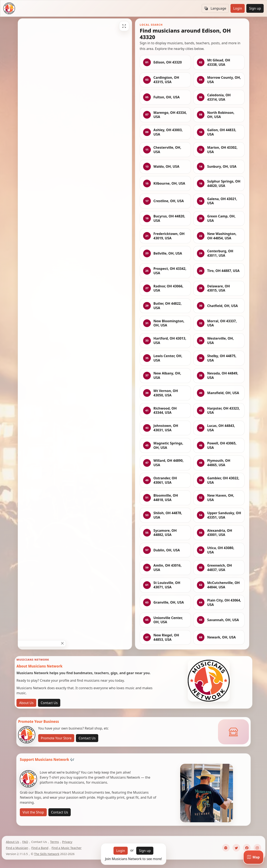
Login (238, 8)
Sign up (255, 8)
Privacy (67, 842)
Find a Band (40, 848)
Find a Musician (17, 848)
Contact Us (49, 703)
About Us (26, 703)
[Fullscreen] (124, 26)
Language (215, 8)
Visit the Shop (33, 812)
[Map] (253, 857)
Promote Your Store (56, 738)
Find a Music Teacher (67, 848)
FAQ (25, 842)
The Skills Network (47, 854)
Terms (54, 842)
